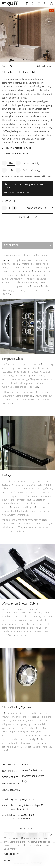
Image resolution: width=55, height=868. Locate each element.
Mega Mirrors (11, 784)
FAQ (25, 782)
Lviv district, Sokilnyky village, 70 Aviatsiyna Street (27, 807)
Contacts (27, 765)
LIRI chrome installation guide (16, 148)
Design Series (10, 778)
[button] (23, 59)
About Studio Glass (32, 770)
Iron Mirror (9, 771)
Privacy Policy (27, 852)
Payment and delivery (33, 776)
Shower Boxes (11, 790)
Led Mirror (9, 765)
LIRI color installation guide (15, 153)
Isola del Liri (7, 260)
